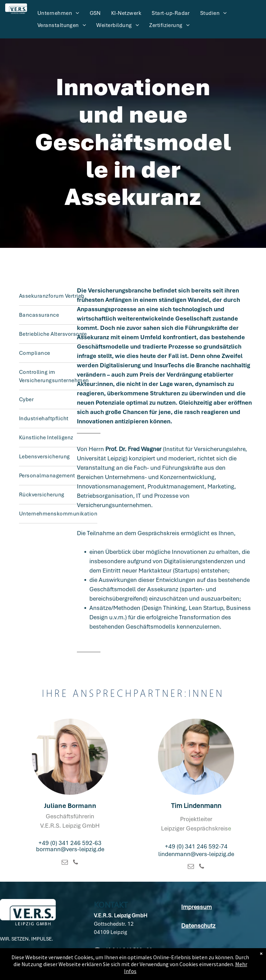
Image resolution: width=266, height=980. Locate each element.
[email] (65, 863)
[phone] (75, 863)
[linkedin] (6, 964)
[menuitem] (58, 13)
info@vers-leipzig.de (124, 966)
